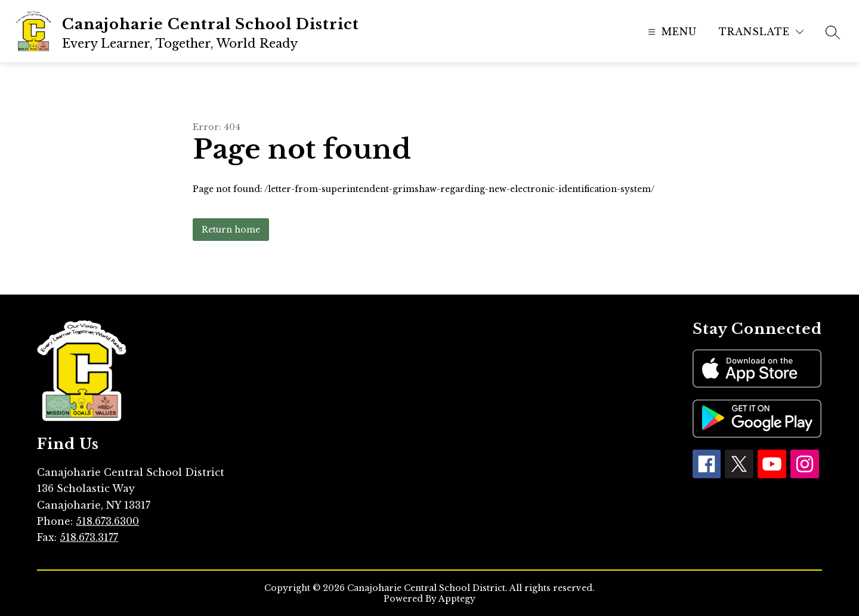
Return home (231, 230)
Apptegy (457, 599)
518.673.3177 (89, 537)
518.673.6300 (107, 521)
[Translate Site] (761, 32)
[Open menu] (671, 32)
